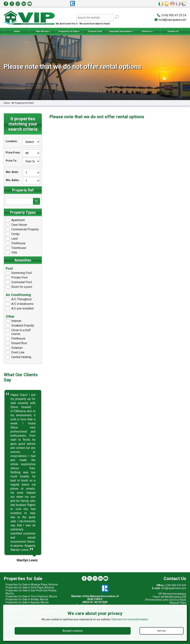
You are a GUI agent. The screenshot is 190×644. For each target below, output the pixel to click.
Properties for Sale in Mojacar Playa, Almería (32, 585)
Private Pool (17, 278)
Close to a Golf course (18, 332)
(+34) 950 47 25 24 (174, 15)
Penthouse (16, 243)
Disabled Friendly (20, 326)
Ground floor (16, 343)
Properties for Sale (69, 32)
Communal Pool (19, 282)
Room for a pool (19, 287)
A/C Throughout (19, 299)
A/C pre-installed (20, 309)
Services (147, 32)
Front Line (15, 352)
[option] (23, 472)
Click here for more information (130, 619)
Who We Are (43, 32)
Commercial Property (22, 229)
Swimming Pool (19, 273)
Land (12, 239)
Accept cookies (73, 631)
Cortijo (13, 234)
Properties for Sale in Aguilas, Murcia (27, 602)
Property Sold (95, 31)
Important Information (121, 32)
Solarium (14, 348)
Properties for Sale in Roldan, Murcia (27, 599)
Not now (162, 631)
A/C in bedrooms (20, 304)
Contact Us (173, 31)
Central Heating (18, 357)
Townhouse (16, 248)
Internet (14, 321)
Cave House (16, 225)
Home (17, 31)
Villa (11, 253)
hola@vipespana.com (173, 20)
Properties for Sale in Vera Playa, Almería (30, 587)
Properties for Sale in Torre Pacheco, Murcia (31, 596)
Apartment (15, 220)
